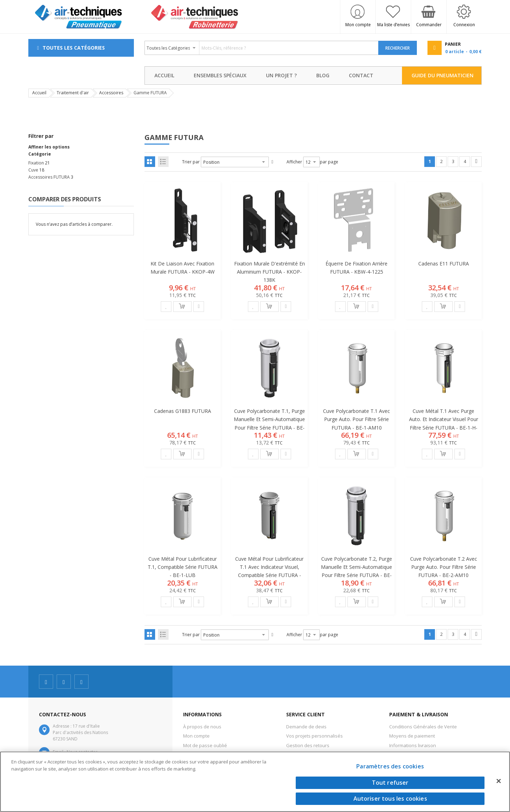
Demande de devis (306, 727)
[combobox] (262, 48)
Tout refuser (390, 783)
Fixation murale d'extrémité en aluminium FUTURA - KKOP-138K (270, 272)
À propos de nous (202, 727)
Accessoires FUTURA (49, 177)
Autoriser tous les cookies (390, 799)
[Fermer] (499, 781)
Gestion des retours (308, 745)
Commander (429, 25)
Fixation (36, 163)
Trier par (191, 162)
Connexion (464, 25)
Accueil (39, 93)
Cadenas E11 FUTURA (444, 264)
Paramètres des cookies (390, 766)
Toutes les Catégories (74, 48)
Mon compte (358, 25)
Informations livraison (413, 745)
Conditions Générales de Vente (423, 727)
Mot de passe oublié (205, 745)
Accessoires (111, 93)
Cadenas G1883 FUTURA (183, 411)
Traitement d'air (73, 93)
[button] (166, 307)
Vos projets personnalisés (314, 736)
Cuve (33, 170)
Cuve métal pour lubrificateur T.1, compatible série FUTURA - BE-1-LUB (183, 567)
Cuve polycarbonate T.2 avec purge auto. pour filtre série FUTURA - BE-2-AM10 (444, 567)
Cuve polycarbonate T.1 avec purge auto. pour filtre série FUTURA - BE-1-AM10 (356, 419)
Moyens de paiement (412, 736)
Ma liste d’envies (393, 25)
